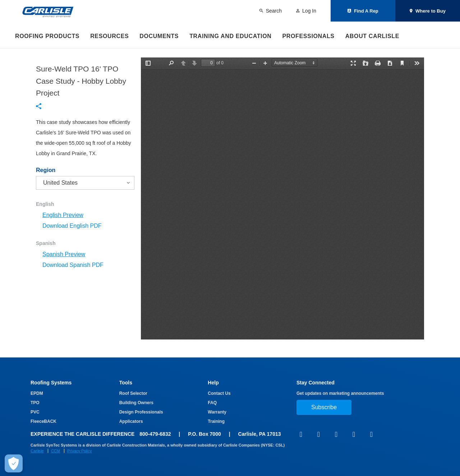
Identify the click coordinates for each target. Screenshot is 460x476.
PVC (35, 412)
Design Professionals (141, 412)
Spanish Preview (64, 254)
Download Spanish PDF (73, 265)
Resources (109, 36)
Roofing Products (47, 36)
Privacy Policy (79, 451)
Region (46, 170)
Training (216, 421)
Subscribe (324, 407)
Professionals (308, 36)
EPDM (37, 393)
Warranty (217, 412)
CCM (56, 451)
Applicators (131, 421)
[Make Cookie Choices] (14, 463)
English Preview (63, 215)
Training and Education (230, 36)
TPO (35, 403)
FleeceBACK (43, 421)
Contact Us (219, 393)
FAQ (212, 403)
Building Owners (136, 403)
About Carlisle (372, 36)
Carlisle (37, 451)
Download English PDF (72, 226)
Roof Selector (133, 393)
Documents (159, 36)
